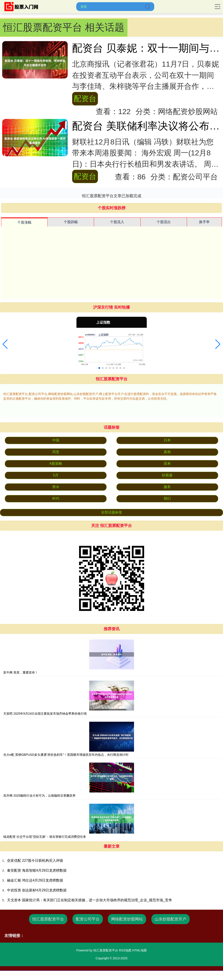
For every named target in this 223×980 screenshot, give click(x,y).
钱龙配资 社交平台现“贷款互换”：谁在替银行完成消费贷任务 (45, 837)
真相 (167, 452)
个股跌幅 (71, 222)
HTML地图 (140, 950)
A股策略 (56, 464)
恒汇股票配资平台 (48, 919)
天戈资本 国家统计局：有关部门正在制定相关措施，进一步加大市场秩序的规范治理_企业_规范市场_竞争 (90, 900)
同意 (56, 452)
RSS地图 (125, 950)
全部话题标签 (112, 512)
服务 (167, 487)
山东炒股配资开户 (170, 919)
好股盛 (167, 475)
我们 (167, 498)
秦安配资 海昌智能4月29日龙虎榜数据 (37, 870)
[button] (5, 344)
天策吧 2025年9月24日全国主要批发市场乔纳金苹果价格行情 (45, 714)
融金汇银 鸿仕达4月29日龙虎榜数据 (35, 880)
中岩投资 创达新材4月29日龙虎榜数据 (37, 890)
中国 (56, 440)
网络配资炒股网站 (127, 919)
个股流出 (164, 222)
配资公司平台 (88, 919)
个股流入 (117, 222)
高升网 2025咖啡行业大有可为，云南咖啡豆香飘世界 (39, 796)
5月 (56, 475)
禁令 (56, 487)
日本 (167, 440)
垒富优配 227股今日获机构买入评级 (35, 861)
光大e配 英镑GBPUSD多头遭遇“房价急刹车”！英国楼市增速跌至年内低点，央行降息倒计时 (66, 755)
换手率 (204, 222)
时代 (56, 498)
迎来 (167, 464)
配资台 (85, 98)
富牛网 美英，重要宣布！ (21, 672)
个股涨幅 (24, 222)
